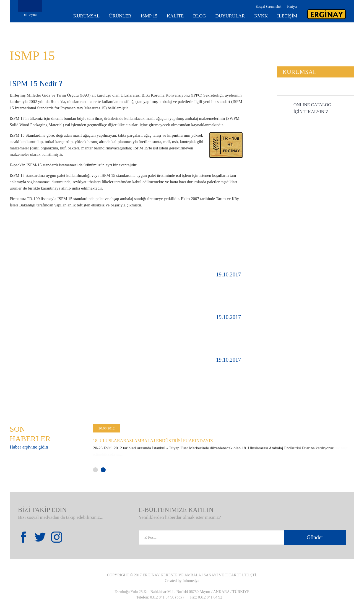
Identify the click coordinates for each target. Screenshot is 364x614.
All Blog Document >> (317, 398)
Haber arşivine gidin (29, 447)
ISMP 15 (149, 16)
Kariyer (292, 7)
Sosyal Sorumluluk (269, 7)
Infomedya (191, 581)
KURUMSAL (86, 16)
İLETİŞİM (287, 16)
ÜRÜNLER (120, 16)
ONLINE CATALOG (312, 109)
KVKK (261, 16)
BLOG (199, 16)
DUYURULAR (230, 16)
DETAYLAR (127, 296)
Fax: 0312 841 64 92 (206, 597)
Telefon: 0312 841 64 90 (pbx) (160, 597)
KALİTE (175, 16)
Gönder (315, 537)
